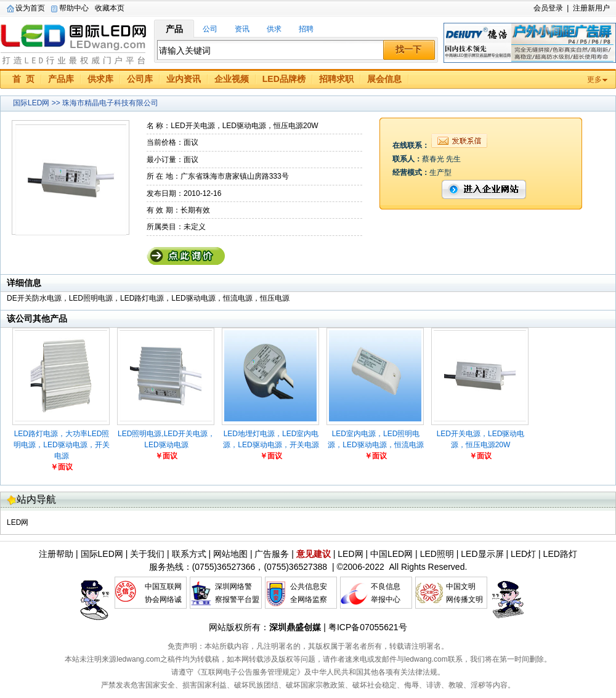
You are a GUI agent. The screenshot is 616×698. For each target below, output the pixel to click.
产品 (174, 29)
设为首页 (30, 8)
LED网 (18, 522)
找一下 (408, 49)
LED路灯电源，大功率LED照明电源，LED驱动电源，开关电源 (61, 445)
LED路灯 (560, 554)
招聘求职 (336, 79)
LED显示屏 (482, 554)
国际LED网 (74, 43)
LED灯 (523, 554)
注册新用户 (591, 8)
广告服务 (272, 554)
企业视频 (232, 79)
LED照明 (437, 554)
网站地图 (230, 554)
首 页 (23, 79)
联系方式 (189, 554)
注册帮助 (56, 554)
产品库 (61, 79)
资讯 (242, 29)
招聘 (306, 29)
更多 (594, 79)
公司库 (140, 79)
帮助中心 (74, 8)
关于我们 (147, 554)
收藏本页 (110, 8)
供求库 (100, 79)
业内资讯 (184, 79)
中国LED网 (391, 554)
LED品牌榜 (284, 79)
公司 (210, 29)
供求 (274, 29)
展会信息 (384, 79)
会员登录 (548, 8)
